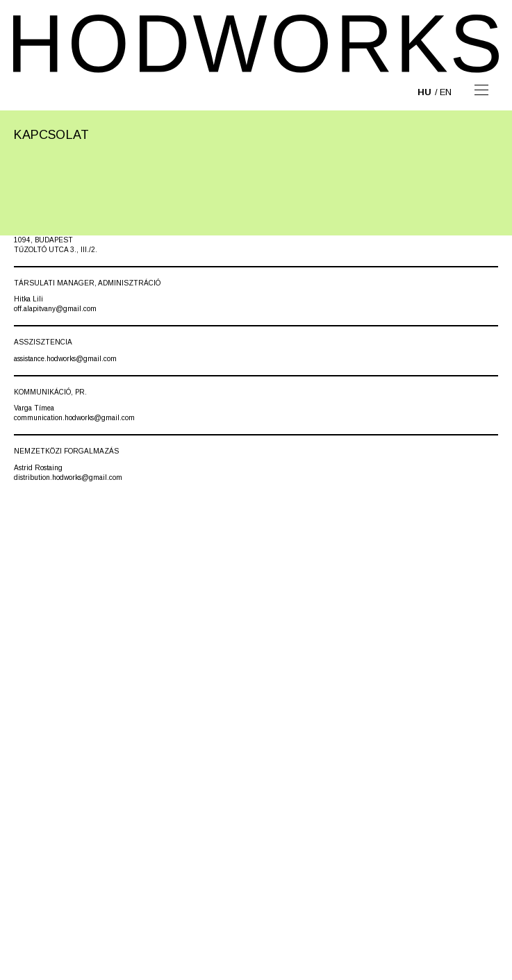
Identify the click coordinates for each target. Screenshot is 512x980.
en (446, 92)
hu (424, 92)
